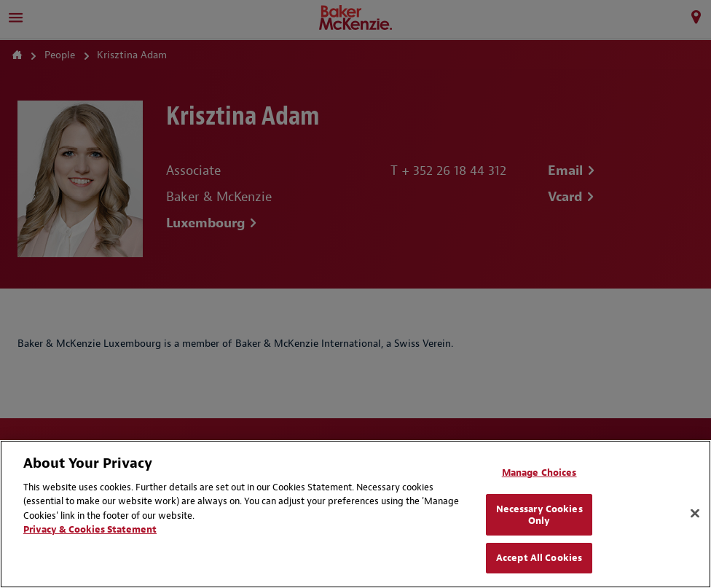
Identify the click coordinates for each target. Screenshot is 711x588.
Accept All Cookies (539, 558)
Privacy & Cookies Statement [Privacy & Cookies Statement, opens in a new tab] (90, 529)
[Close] (695, 514)
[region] (355, 514)
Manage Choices (539, 473)
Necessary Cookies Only (539, 515)
